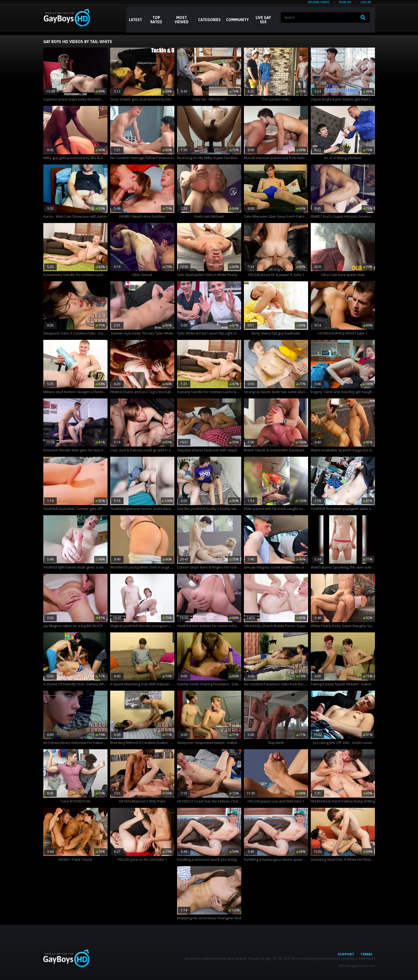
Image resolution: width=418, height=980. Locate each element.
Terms (366, 954)
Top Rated (156, 20)
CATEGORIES (209, 20)
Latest (135, 20)
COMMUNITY (237, 20)
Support (346, 954)
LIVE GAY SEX (263, 20)
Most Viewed (182, 20)
